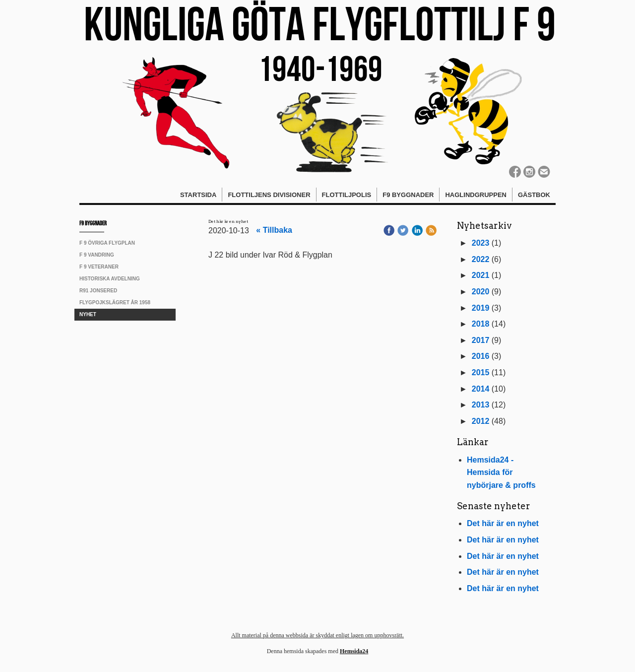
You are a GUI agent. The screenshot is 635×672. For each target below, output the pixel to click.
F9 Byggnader (408, 195)
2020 (481, 292)
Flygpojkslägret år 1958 (115, 302)
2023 (481, 243)
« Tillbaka (274, 230)
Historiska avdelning (110, 279)
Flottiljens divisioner (269, 195)
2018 (481, 324)
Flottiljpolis (347, 195)
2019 (481, 308)
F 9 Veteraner (99, 267)
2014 (481, 389)
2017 (481, 340)
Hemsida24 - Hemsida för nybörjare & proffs (501, 472)
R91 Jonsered (98, 291)
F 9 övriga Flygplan (107, 243)
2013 (481, 405)
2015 (481, 372)
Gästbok (534, 195)
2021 (481, 275)
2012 (481, 421)
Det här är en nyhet (503, 523)
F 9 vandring (97, 255)
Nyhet (88, 314)
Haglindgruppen (476, 195)
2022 (481, 259)
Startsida (198, 195)
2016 (481, 356)
